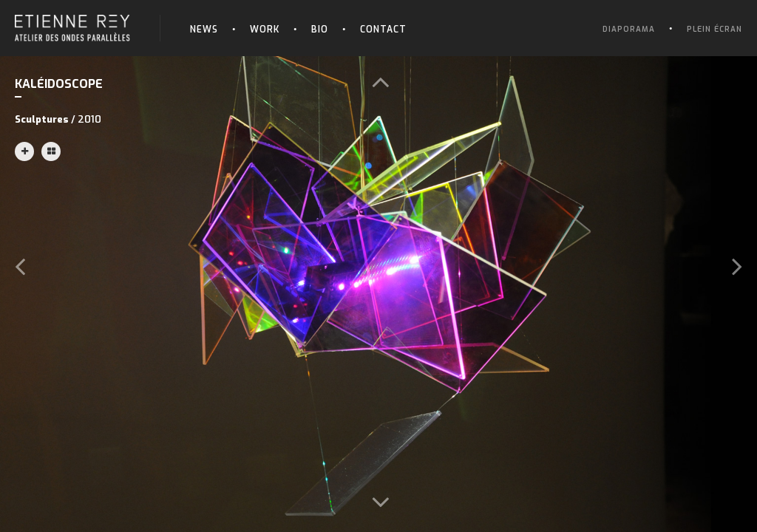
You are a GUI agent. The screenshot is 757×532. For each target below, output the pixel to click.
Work (265, 30)
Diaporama (629, 29)
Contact (383, 30)
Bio (320, 30)
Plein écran (714, 29)
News (204, 30)
